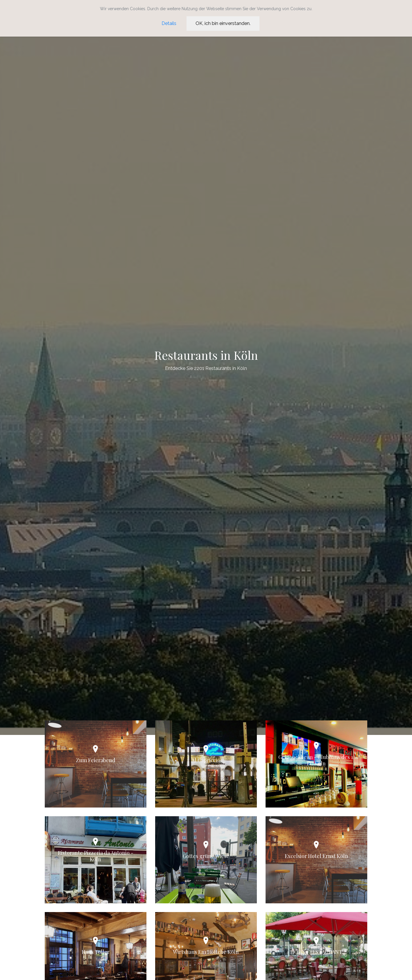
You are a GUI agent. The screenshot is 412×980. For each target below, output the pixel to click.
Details (169, 23)
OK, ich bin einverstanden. (223, 23)
